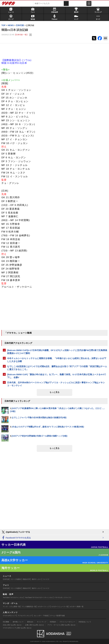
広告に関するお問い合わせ (12, 625)
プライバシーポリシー (67, 622)
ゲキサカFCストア (9, 616)
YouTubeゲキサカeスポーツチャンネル (39, 597)
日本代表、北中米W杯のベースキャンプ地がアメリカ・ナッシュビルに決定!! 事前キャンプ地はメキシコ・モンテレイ (56, 384)
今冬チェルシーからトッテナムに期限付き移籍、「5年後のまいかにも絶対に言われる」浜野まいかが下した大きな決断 (57, 360)
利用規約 (53, 622)
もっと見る (54, 392)
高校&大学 (26, 579)
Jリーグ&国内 (16, 579)
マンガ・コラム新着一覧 (11, 607)
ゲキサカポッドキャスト (63, 597)
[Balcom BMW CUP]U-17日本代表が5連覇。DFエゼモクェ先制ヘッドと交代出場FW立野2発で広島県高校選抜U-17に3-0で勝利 (57, 352)
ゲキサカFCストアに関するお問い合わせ (17, 628)
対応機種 (6, 622)
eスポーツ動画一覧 (77, 607)
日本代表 (6, 579)
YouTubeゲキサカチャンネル (13, 597)
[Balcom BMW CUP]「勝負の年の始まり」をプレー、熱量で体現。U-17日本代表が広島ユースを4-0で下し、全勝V (56, 376)
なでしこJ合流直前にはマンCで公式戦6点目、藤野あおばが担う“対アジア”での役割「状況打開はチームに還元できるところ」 (57, 368)
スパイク (46, 579)
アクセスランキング (25, 616)
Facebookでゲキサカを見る (16, 538)
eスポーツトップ (44, 607)
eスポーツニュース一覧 (60, 607)
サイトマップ (42, 622)
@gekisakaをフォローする (16, 532)
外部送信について (85, 622)
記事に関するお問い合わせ (34, 625)
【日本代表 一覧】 (21, 35)
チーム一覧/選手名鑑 (57, 616)
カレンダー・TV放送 (41, 616)
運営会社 (30, 622)
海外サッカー (36, 579)
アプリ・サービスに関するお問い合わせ (61, 625)
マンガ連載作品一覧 (29, 607)
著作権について (18, 622)
